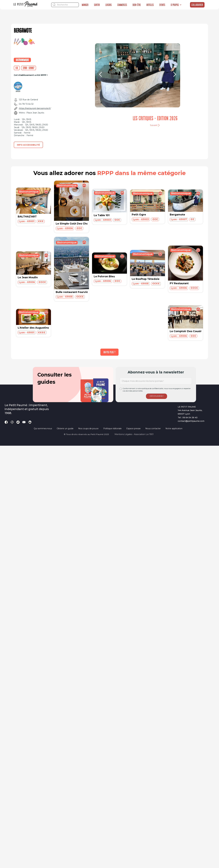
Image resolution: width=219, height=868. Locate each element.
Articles (150, 5)
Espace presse (133, 429)
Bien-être (137, 5)
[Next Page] (109, 352)
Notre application (174, 429)
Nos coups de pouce (88, 429)
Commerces (122, 5)
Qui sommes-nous (43, 429)
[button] (176, 5)
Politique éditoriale (112, 429)
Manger (85, 5)
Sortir (97, 5)
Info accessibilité (28, 145)
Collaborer (197, 5)
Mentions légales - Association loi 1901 (134, 434)
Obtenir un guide (65, 429)
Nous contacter (153, 429)
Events (162, 5)
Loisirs (109, 5)
